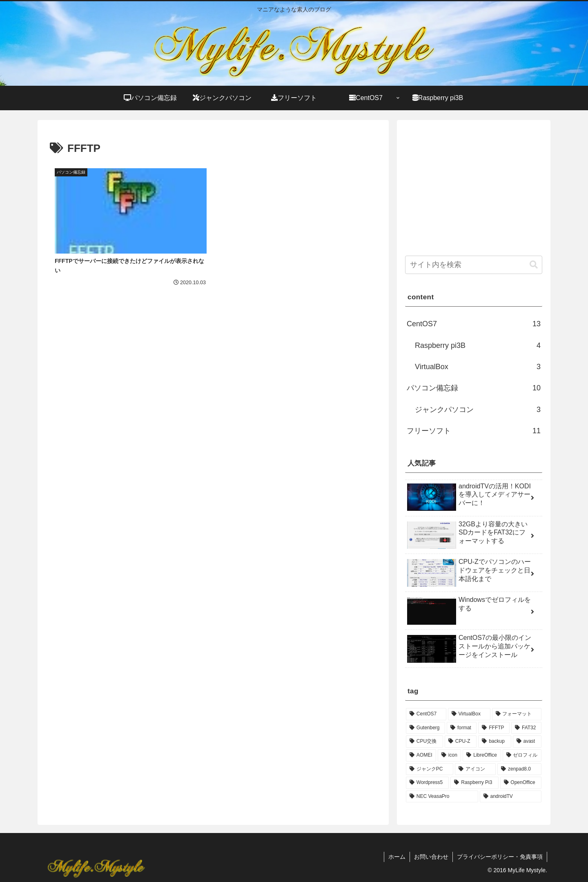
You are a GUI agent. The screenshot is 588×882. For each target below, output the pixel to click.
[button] (534, 265)
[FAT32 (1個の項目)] (526, 728)
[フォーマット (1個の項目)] (517, 714)
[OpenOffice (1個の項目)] (521, 783)
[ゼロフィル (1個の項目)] (522, 755)
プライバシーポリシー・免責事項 (500, 857)
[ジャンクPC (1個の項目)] (430, 769)
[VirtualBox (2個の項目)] (469, 714)
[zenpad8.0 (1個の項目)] (519, 769)
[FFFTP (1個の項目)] (494, 728)
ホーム (397, 857)
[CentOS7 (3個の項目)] (426, 714)
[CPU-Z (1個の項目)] (461, 742)
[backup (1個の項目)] (494, 742)
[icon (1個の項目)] (449, 755)
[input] (474, 265)
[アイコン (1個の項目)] (475, 769)
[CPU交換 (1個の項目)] (424, 742)
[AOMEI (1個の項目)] (421, 755)
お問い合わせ (431, 857)
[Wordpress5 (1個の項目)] (427, 783)
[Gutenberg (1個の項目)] (425, 728)
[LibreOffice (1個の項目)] (482, 755)
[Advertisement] (131, 370)
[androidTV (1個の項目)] (511, 797)
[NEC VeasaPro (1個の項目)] (442, 797)
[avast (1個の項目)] (527, 742)
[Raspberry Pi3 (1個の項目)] (474, 783)
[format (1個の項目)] (462, 728)
